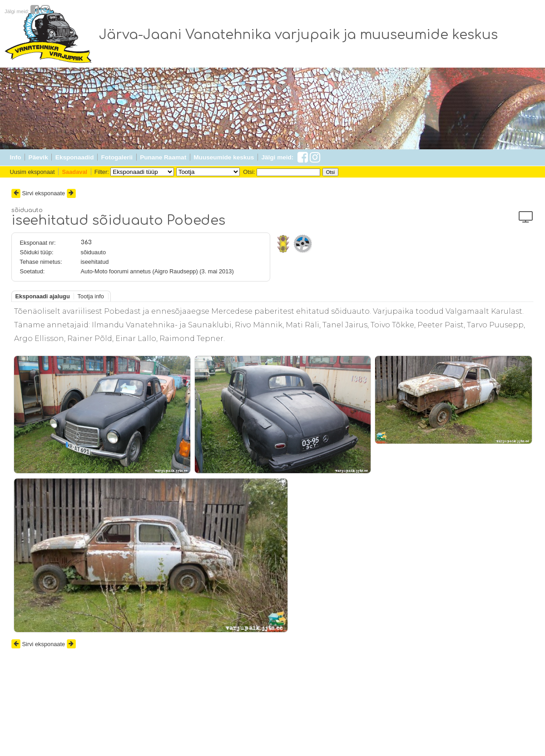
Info (16, 157)
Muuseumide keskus (224, 157)
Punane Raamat (163, 157)
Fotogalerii (117, 157)
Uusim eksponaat (32, 172)
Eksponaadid (75, 157)
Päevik (38, 157)
